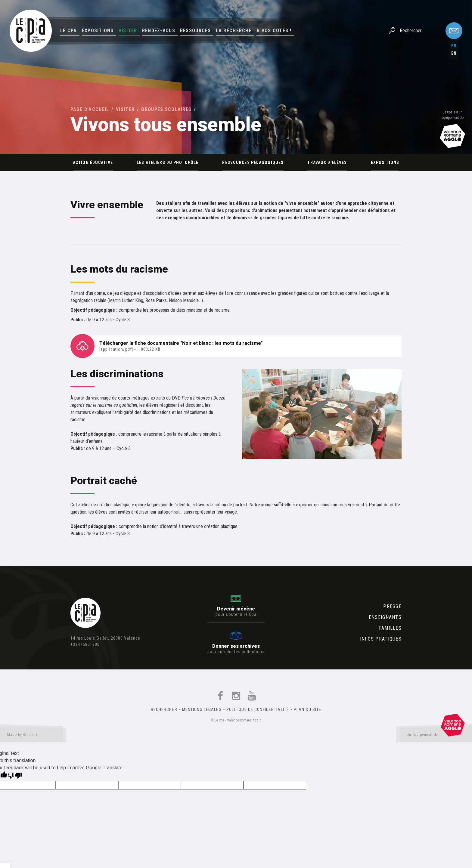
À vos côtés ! (274, 31)
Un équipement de (436, 736)
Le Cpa (69, 31)
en (454, 53)
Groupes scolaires (166, 109)
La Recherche (234, 31)
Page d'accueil (90, 109)
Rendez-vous (159, 31)
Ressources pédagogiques (253, 162)
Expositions (98, 31)
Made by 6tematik (33, 736)
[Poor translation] (15, 776)
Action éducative (93, 162)
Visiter (128, 31)
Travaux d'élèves (327, 162)
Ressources (196, 31)
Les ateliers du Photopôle (168, 162)
